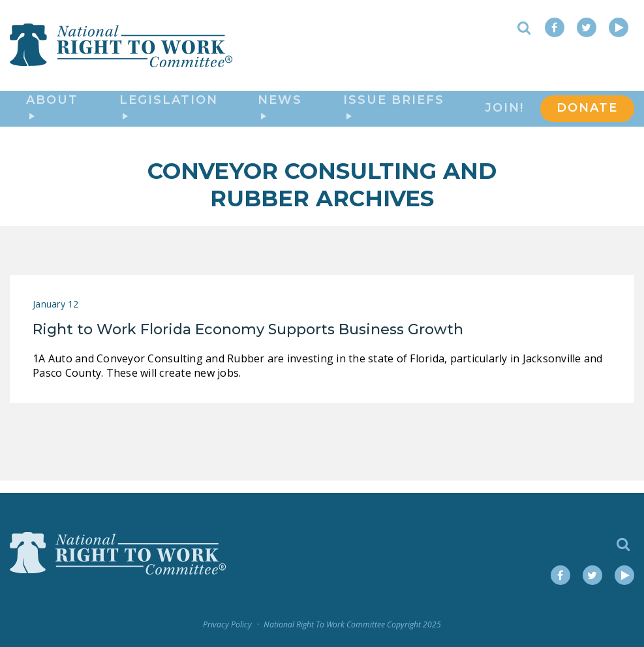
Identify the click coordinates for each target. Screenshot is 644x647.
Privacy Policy (227, 624)
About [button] (52, 113)
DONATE (587, 115)
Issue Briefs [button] (394, 113)
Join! (504, 115)
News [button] (280, 113)
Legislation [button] (169, 113)
